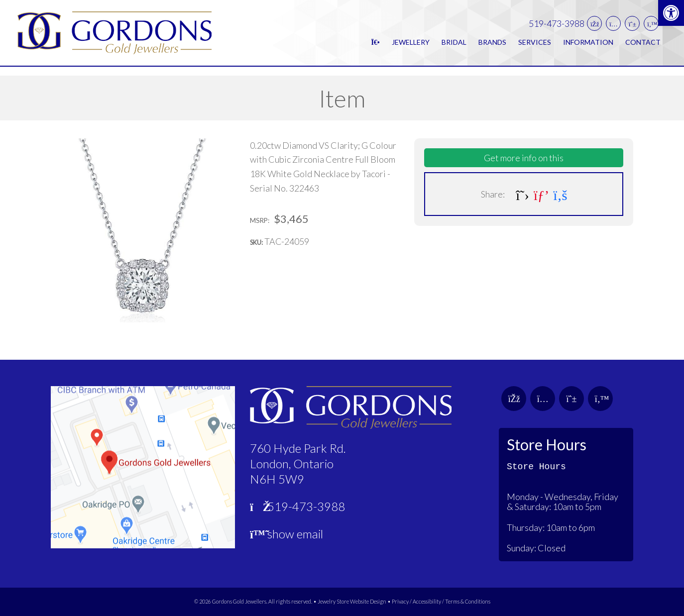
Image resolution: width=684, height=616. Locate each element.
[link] (671, 13)
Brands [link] (492, 47)
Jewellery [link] (411, 47)
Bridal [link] (454, 47)
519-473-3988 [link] (557, 28)
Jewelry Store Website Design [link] (352, 601)
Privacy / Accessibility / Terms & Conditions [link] (441, 601)
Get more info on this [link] (524, 158)
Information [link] (588, 47)
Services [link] (535, 47)
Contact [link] (643, 47)
